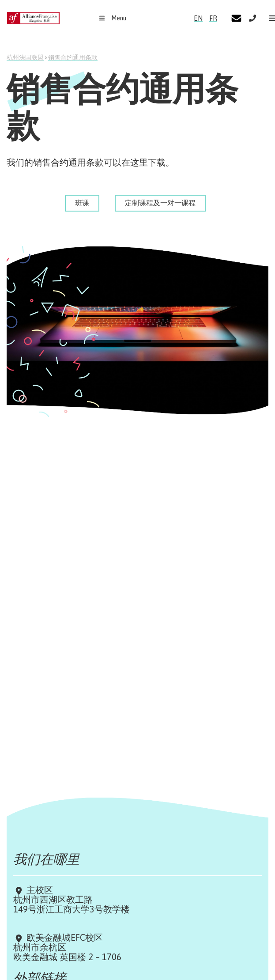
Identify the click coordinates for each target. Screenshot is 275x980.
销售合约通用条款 (73, 57)
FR (213, 18)
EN (198, 18)
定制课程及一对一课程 (160, 203)
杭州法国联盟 (25, 57)
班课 (82, 203)
